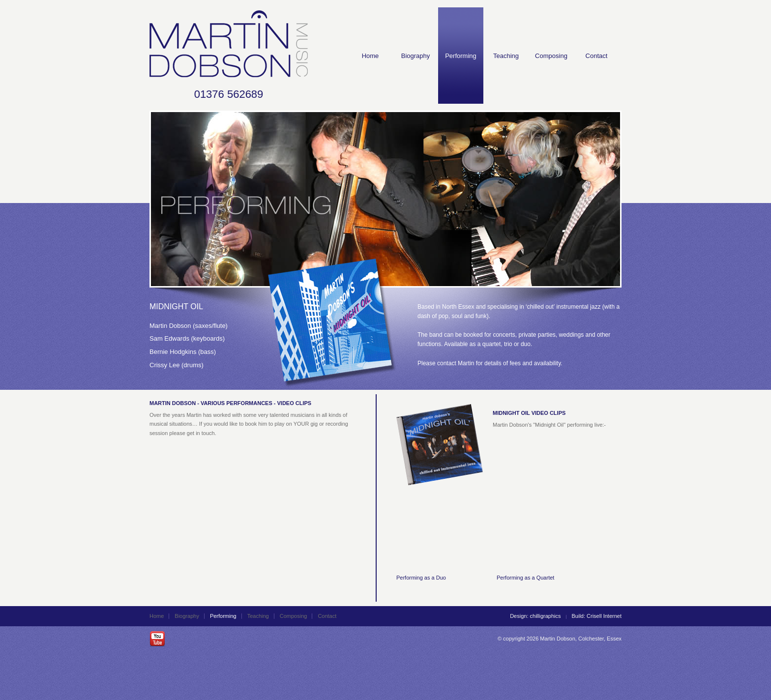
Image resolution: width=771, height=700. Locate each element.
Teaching (506, 56)
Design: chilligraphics (535, 616)
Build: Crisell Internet (597, 616)
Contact (597, 56)
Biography (416, 56)
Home (371, 56)
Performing (461, 56)
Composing (551, 56)
